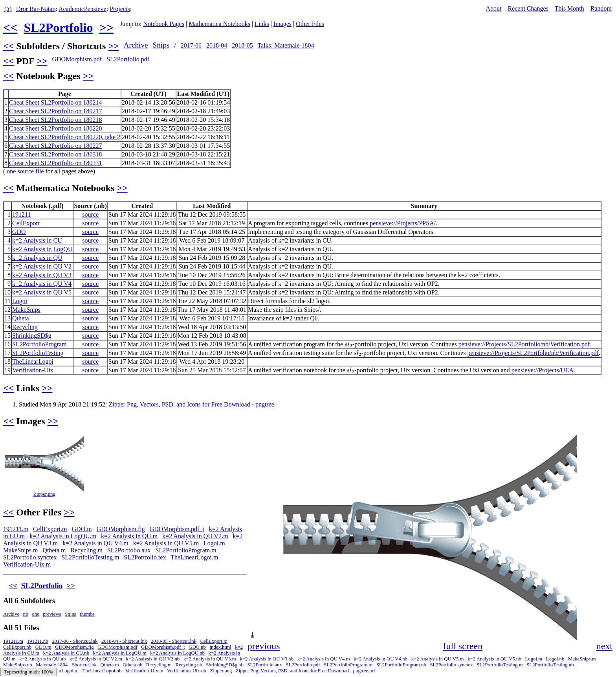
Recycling (25, 327)
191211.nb (38, 641)
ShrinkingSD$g (32, 336)
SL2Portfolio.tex (145, 557)
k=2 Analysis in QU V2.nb (153, 659)
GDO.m (82, 529)
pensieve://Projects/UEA (543, 370)
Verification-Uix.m (27, 564)
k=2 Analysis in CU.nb (66, 653)
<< (10, 28)
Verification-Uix (33, 370)
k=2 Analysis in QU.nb (42, 659)
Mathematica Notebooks (219, 24)
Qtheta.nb (132, 665)
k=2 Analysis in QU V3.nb (267, 659)
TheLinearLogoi (33, 361)
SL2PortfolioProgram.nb (401, 665)
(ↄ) (8, 9)
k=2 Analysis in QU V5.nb (494, 659)
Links (262, 24)
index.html (220, 647)
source (90, 214)
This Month (569, 8)
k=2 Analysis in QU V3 (42, 275)
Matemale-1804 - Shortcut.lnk (66, 665)
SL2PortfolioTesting (38, 353)
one (35, 614)
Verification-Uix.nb (187, 671)
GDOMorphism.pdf (77, 59)
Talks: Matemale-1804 (286, 45)
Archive (136, 45)
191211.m (16, 529)
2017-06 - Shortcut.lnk (75, 641)
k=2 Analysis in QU (37, 258)
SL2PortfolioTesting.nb (550, 665)
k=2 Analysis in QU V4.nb (380, 659)
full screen (463, 646)
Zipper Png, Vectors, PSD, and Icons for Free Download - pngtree (191, 404)
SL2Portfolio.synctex (30, 557)
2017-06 (191, 45)
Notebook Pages (163, 24)
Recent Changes (528, 8)
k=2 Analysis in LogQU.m (63, 536)
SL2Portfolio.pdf (128, 59)
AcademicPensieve (82, 9)
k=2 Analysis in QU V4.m (95, 543)
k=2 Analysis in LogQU (42, 249)
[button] (606, 442)
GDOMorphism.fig (121, 529)
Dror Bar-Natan (36, 9)
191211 (21, 214)
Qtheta (21, 318)
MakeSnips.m (20, 550)
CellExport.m (50, 529)
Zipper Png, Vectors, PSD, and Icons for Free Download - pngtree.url (305, 671)
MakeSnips (26, 310)
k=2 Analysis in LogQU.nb (177, 653)
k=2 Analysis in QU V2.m (195, 536)
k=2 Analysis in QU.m (129, 536)
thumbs (87, 614)
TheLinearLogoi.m (194, 557)
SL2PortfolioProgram (39, 344)
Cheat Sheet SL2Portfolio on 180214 (55, 102)
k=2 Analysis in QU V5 (42, 292)
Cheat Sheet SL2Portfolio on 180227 (55, 146)
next (604, 646)
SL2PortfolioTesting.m (90, 557)
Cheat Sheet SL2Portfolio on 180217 (55, 111)
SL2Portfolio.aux (129, 550)
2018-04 (217, 45)
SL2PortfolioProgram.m (186, 550)
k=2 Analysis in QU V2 (42, 266)
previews (52, 614)
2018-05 (242, 45)
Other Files (310, 24)
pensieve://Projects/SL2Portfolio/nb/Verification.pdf (524, 344)
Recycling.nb (189, 665)
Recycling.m (87, 550)
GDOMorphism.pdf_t (177, 529)
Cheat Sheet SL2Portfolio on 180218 (55, 120)
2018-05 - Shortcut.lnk (174, 641)
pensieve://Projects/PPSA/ (403, 223)
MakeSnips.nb (18, 665)
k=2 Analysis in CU (37, 240)
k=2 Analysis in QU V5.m (166, 543)
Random (601, 8)
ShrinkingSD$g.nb (225, 665)
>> (106, 28)
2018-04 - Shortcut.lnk (124, 641)
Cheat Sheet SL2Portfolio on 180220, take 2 (65, 137)
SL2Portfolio (58, 28)
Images (282, 24)
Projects (120, 9)
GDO (19, 232)
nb (26, 614)
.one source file (24, 171)
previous (264, 646)
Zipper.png (44, 494)
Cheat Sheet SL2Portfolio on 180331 (55, 163)
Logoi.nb (555, 659)
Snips (161, 45)
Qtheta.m (54, 550)
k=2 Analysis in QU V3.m (210, 659)
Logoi (20, 301)
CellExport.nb (17, 647)
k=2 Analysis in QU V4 (42, 284)
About (493, 8)
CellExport (26, 223)
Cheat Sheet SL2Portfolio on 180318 (55, 154)
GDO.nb (197, 647)
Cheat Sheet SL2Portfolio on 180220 (55, 128)
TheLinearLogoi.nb (102, 671)
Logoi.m (214, 543)
